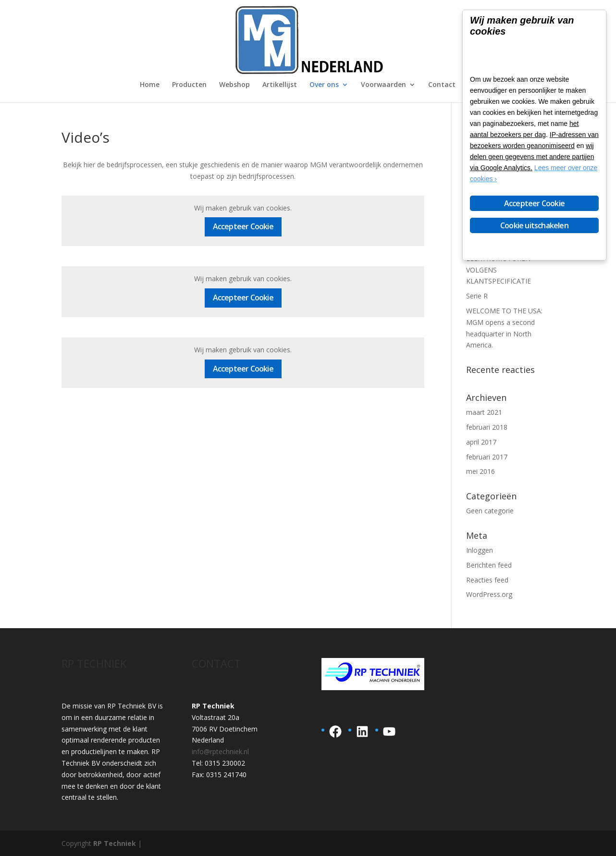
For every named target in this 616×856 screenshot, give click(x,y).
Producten (189, 85)
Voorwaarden (383, 85)
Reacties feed (487, 580)
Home (150, 85)
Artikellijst (280, 85)
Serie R (477, 296)
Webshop (234, 85)
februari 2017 (487, 457)
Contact (442, 85)
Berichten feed (489, 565)
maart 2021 (484, 412)
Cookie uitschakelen (534, 225)
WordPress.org (489, 594)
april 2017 (481, 442)
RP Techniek (115, 843)
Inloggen (480, 550)
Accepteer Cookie (243, 226)
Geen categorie (490, 511)
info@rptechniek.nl (220, 751)
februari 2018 (487, 427)
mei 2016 (480, 471)
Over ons (324, 85)
